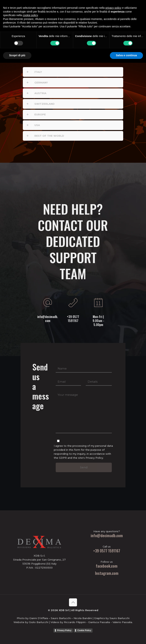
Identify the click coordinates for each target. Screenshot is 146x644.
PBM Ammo (121, 8)
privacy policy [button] (113, 589)
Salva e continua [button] (126, 637)
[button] (73, 72)
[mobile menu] (98, 8)
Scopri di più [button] (17, 637)
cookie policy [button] (30, 596)
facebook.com (107, 566)
